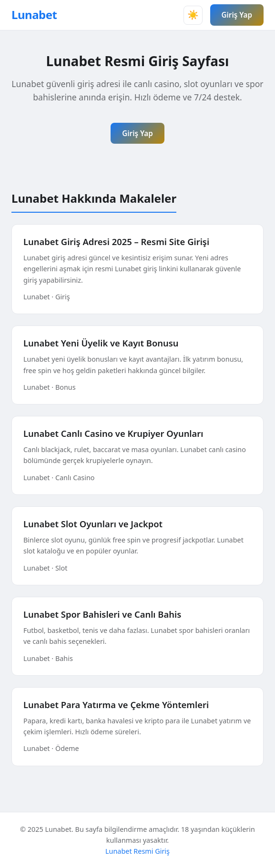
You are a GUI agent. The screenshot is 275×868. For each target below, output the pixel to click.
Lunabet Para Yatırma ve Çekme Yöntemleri (116, 705)
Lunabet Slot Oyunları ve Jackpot (93, 524)
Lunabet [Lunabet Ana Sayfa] (34, 15)
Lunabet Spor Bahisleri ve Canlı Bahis (102, 614)
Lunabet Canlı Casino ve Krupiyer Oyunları (113, 433)
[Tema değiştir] (193, 15)
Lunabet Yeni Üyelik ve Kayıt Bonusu (101, 343)
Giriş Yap (237, 15)
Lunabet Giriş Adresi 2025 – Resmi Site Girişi (116, 242)
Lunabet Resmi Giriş (137, 851)
